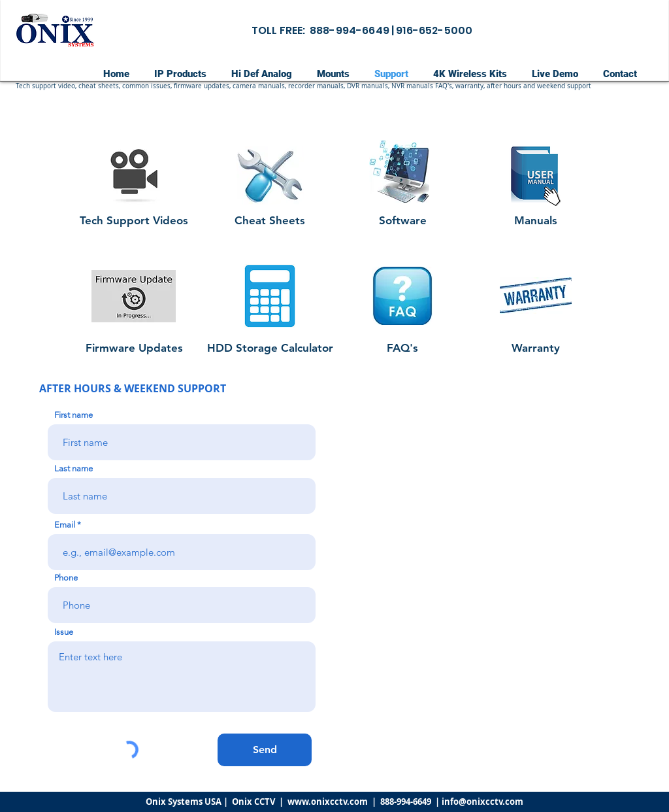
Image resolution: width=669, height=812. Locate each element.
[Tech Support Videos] (134, 221)
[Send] (265, 750)
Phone (66, 578)
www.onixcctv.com (328, 802)
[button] (291, 86)
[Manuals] (536, 221)
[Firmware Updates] (134, 348)
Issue (64, 632)
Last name (73, 468)
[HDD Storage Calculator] (270, 348)
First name (73, 415)
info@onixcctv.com (482, 802)
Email (65, 525)
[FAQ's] (402, 348)
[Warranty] (535, 348)
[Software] (402, 221)
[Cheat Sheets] (270, 221)
